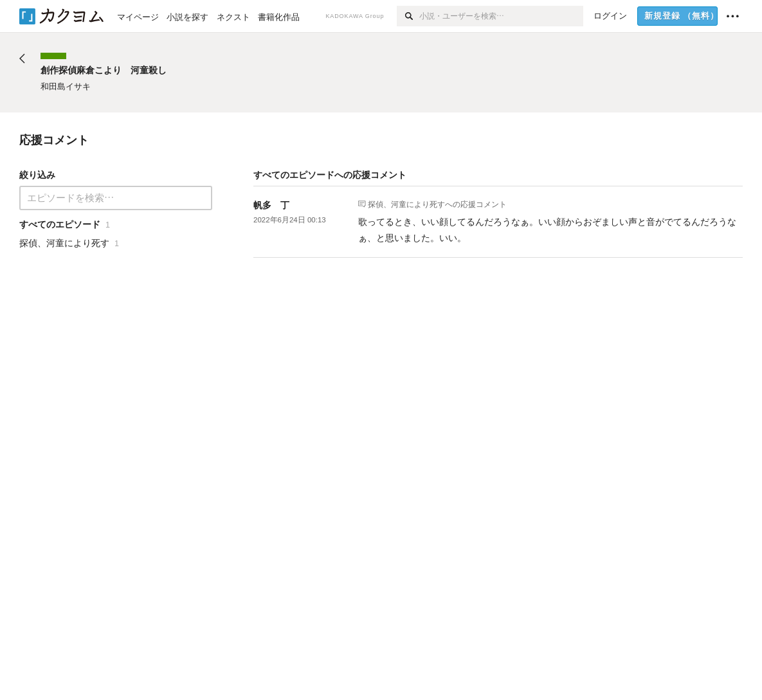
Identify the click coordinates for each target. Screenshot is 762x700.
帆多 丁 (271, 205)
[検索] (408, 16)
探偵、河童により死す (406, 204)
